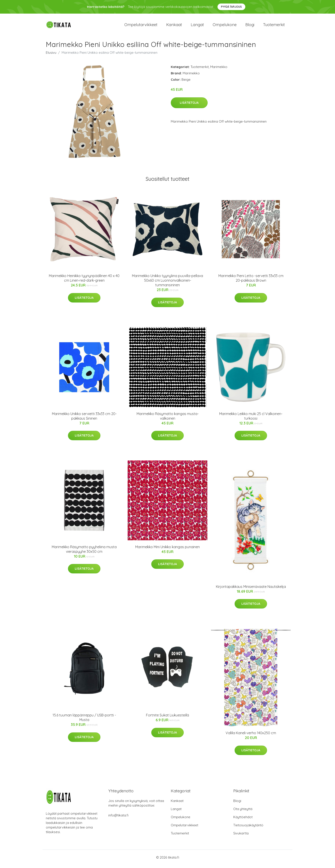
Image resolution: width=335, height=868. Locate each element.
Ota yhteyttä (243, 812)
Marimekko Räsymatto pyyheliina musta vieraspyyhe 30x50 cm (84, 552)
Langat (197, 26)
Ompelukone (225, 26)
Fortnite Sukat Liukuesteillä (167, 718)
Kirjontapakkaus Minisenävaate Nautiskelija (251, 590)
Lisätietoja (189, 106)
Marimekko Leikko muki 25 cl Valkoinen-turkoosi (251, 419)
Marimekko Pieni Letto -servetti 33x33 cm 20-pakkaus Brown (251, 281)
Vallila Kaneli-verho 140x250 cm (251, 736)
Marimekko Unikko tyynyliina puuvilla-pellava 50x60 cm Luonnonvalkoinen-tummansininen (167, 283)
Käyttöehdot (243, 820)
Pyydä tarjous (231, 7)
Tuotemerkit (274, 26)
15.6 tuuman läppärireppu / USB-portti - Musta (84, 721)
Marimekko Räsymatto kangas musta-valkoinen (168, 419)
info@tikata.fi (118, 818)
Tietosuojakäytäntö (248, 828)
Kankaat (174, 26)
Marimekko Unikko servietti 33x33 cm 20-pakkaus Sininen (84, 419)
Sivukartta (241, 836)
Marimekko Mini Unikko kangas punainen (167, 550)
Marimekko (219, 70)
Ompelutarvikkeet (141, 26)
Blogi (250, 26)
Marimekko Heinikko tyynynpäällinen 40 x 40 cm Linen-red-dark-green (84, 281)
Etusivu (51, 56)
